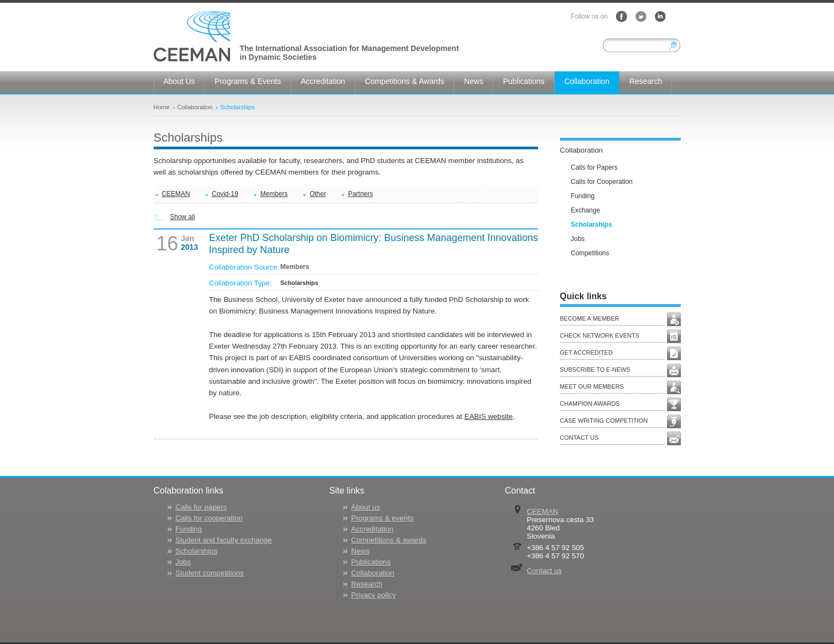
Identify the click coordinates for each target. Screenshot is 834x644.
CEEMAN (176, 194)
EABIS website (489, 416)
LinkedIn (660, 16)
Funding (189, 529)
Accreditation (373, 529)
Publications (371, 562)
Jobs (183, 562)
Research (367, 584)
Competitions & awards (389, 540)
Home (162, 107)
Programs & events (382, 518)
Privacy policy (374, 595)
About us (366, 507)
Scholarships (237, 107)
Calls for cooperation (209, 518)
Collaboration (195, 107)
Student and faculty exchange (224, 540)
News (360, 551)
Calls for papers (201, 507)
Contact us (545, 571)
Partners (360, 194)
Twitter (641, 16)
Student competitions (210, 573)
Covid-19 (225, 194)
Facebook (622, 16)
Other (318, 194)
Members (274, 194)
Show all (183, 217)
